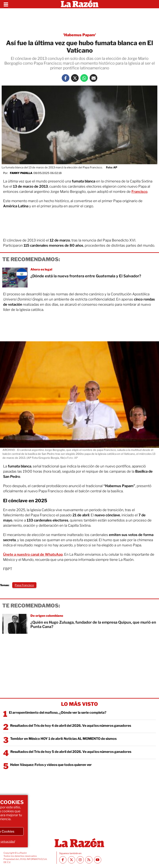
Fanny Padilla (21, 173)
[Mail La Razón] (93, 78)
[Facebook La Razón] (66, 78)
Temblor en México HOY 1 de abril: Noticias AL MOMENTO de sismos (63, 739)
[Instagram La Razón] (80, 860)
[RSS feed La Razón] (89, 860)
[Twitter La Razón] (75, 78)
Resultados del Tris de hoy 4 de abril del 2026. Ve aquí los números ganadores (71, 726)
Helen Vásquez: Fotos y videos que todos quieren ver (51, 765)
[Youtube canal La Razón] (98, 860)
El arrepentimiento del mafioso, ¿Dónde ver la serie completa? (58, 713)
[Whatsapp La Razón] (84, 78)
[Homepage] (80, 4)
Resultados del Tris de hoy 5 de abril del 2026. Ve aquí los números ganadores (71, 752)
